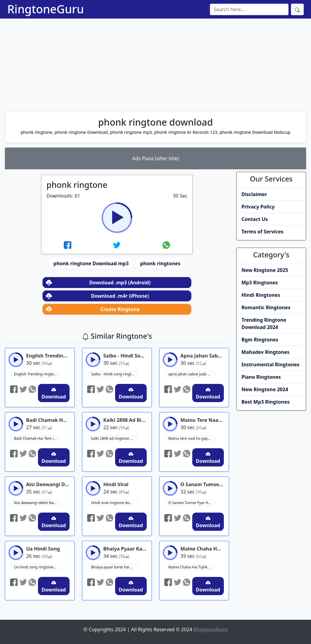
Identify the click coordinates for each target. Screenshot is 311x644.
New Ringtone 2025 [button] (265, 270)
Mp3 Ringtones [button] (260, 283)
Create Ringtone (93, 309)
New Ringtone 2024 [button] (265, 389)
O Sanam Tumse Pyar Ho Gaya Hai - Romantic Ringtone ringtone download (191, 503)
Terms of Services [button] (262, 232)
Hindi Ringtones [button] (261, 295)
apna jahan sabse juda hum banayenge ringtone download (191, 374)
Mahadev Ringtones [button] (265, 352)
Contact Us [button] (255, 219)
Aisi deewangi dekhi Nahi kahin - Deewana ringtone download (37, 503)
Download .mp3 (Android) (98, 283)
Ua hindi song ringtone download (37, 567)
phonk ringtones (160, 263)
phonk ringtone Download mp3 (91, 263)
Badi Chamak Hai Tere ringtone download (37, 438)
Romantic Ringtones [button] (266, 307)
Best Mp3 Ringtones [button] (266, 402)
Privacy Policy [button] (258, 207)
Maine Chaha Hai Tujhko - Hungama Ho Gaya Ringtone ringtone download (191, 567)
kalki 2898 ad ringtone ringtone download (114, 438)
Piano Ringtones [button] (261, 377)
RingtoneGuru (46, 9)
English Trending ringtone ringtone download (37, 374)
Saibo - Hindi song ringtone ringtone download (114, 374)
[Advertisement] (155, 64)
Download (54, 393)
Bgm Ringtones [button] (260, 340)
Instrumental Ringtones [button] (270, 364)
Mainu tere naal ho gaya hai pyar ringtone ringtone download (191, 438)
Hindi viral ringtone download (114, 503)
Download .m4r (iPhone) (97, 296)
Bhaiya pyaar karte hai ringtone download (114, 567)
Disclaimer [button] (254, 194)
